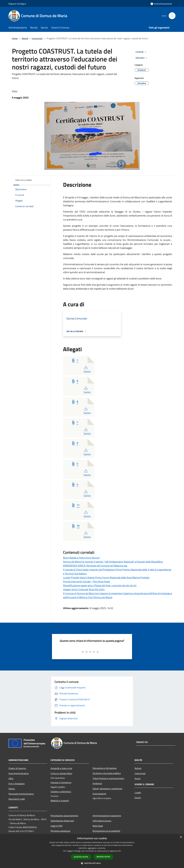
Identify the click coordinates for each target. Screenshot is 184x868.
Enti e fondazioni (17, 784)
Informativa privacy (102, 821)
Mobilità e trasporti (60, 801)
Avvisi (138, 778)
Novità (25, 38)
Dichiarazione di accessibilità (106, 831)
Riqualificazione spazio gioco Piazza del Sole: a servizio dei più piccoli (100, 585)
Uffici (11, 778)
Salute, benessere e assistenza (107, 789)
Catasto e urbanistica (61, 791)
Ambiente (97, 783)
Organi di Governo (17, 768)
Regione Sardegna (17, 4)
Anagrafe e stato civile (61, 768)
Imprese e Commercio (61, 782)
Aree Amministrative (19, 773)
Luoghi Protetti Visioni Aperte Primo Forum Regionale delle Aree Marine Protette (106, 578)
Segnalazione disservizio (62, 821)
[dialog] (92, 851)
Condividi (141, 52)
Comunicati (37, 38)
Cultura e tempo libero (61, 773)
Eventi (138, 798)
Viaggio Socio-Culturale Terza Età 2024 (84, 589)
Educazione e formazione (105, 768)
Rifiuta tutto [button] (103, 857)
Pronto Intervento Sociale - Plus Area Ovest (86, 581)
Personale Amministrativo (21, 794)
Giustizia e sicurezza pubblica (107, 773)
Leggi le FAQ (57, 826)
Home (15, 38)
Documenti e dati (17, 799)
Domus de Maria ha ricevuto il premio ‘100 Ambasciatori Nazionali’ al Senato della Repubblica (113, 562)
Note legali (98, 826)
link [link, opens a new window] (119, 851)
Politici (12, 789)
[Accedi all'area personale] (161, 4)
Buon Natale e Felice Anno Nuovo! (81, 558)
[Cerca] (172, 16)
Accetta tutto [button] (81, 857)
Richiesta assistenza (60, 831)
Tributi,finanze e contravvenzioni (108, 778)
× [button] (181, 837)
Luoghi (138, 792)
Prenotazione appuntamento (64, 816)
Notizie (138, 768)
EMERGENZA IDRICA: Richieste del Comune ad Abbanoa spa (95, 566)
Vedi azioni (142, 58)
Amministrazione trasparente (107, 816)
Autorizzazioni (99, 794)
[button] (92, 863)
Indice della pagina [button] (23, 180)
